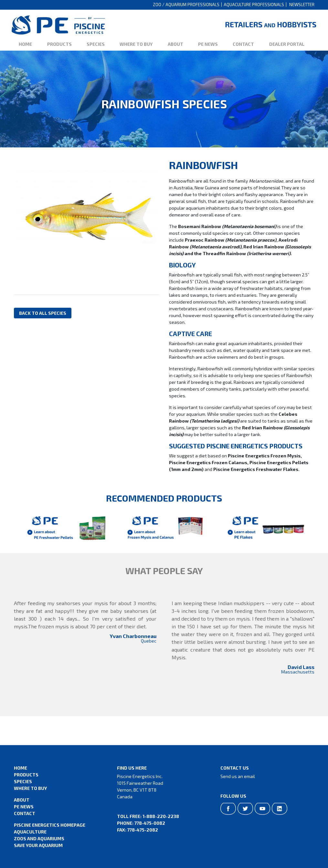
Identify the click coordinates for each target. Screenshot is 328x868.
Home (25, 44)
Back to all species (43, 313)
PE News (208, 44)
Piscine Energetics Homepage (50, 825)
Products (59, 44)
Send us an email (238, 776)
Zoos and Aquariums (39, 838)
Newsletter (302, 5)
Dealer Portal (287, 44)
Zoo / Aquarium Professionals (186, 5)
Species (96, 44)
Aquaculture (30, 832)
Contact (243, 44)
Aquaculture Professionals (254, 5)
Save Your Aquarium (38, 845)
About (175, 44)
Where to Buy (136, 44)
